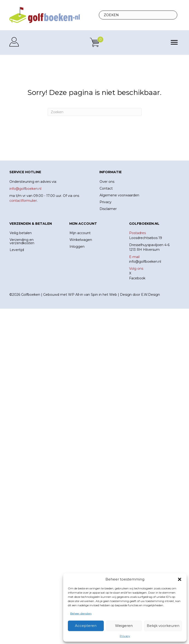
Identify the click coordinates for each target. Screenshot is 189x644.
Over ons (107, 182)
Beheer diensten (81, 613)
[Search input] (138, 15)
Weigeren (124, 626)
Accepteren (86, 626)
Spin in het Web (104, 295)
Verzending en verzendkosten (22, 241)
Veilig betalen (21, 233)
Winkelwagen (81, 240)
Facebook (137, 278)
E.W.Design (150, 295)
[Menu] (174, 42)
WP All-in (76, 295)
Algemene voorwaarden (119, 195)
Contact (106, 188)
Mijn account (80, 233)
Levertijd (17, 250)
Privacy (125, 636)
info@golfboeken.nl (145, 262)
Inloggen (77, 247)
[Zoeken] (95, 112)
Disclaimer (108, 209)
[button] (180, 579)
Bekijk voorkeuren (163, 626)
